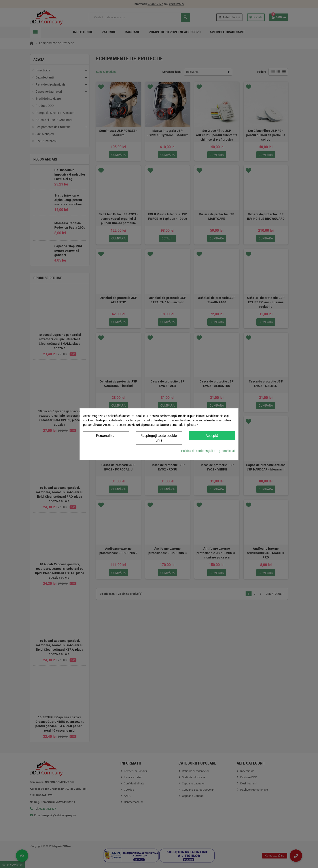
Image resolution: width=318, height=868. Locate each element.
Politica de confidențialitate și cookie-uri (208, 451)
